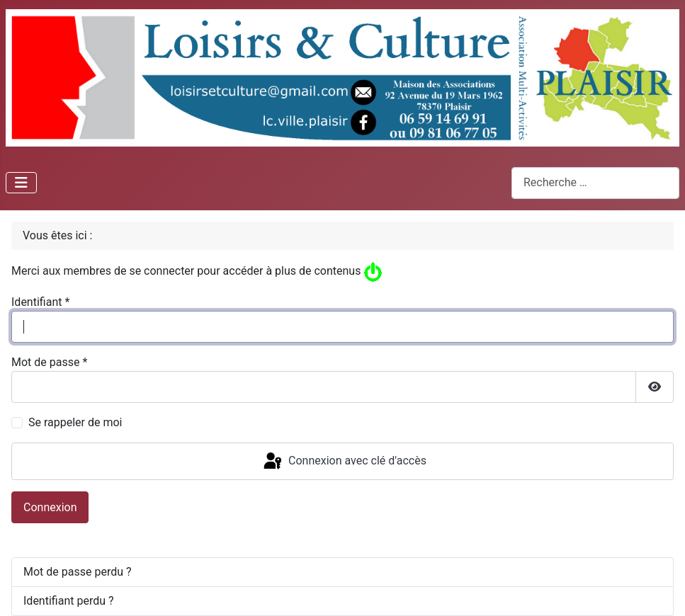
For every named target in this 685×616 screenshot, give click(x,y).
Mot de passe (49, 362)
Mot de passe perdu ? (78, 572)
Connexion (50, 507)
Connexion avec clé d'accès (344, 462)
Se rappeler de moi (75, 422)
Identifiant (40, 302)
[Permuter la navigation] (21, 183)
